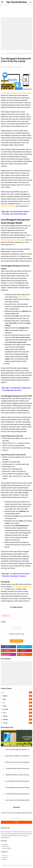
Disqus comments (16, 641)
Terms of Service (7, 849)
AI (3, 693)
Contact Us (5, 857)
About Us (5, 855)
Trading (5, 716)
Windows (5, 720)
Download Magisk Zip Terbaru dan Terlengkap (18, 787)
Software (6, 709)
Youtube (5, 723)
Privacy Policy (6, 847)
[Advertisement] (16, 34)
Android (5, 696)
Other (4, 706)
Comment (19, 67)
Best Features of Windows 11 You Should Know (19, 756)
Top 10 (5, 713)
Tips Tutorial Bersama (16, 865)
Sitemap (4, 859)
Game (4, 699)
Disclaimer (5, 845)
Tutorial (12, 67)
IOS (4, 703)
